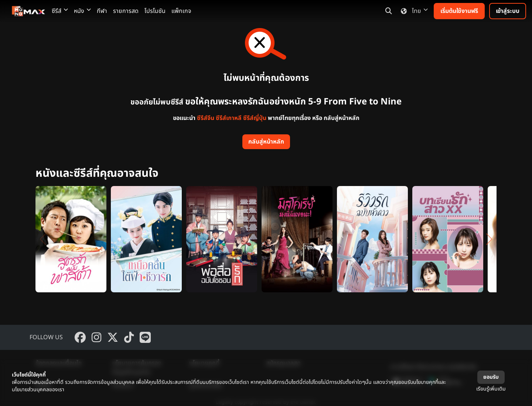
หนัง (82, 11)
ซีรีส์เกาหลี (229, 118)
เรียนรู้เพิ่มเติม (491, 389)
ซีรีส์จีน (206, 118)
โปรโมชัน (155, 11)
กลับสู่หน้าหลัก (266, 142)
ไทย (413, 11)
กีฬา (102, 11)
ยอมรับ (491, 377)
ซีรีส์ (60, 11)
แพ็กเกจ (181, 11)
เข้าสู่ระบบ (508, 11)
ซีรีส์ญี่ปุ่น (255, 118)
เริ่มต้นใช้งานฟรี (459, 11)
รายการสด (126, 11)
